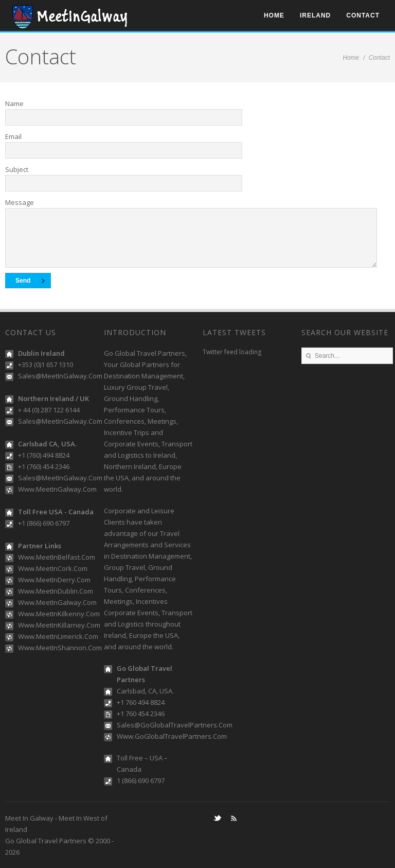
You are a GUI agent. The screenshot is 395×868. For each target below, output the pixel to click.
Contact (363, 15)
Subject (17, 169)
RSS (234, 818)
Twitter (217, 818)
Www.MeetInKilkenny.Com (59, 614)
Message (20, 202)
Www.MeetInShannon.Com (60, 648)
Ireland (315, 15)
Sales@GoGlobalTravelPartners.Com (175, 725)
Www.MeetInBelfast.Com (57, 557)
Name (14, 103)
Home (274, 15)
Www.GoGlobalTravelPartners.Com (172, 736)
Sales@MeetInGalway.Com (60, 376)
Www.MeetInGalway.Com (57, 489)
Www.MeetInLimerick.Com (58, 636)
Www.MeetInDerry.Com (54, 580)
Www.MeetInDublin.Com (56, 591)
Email (13, 136)
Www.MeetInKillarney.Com (59, 625)
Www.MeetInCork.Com (53, 568)
